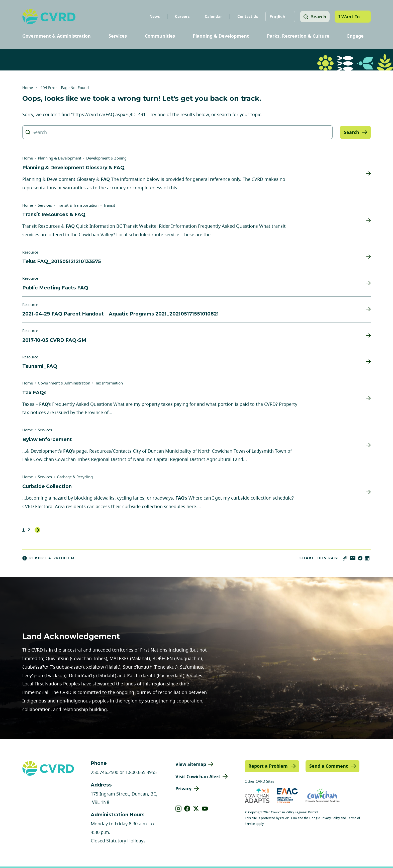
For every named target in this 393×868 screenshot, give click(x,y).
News (154, 16)
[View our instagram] (179, 809)
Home (28, 88)
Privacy (183, 788)
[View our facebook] (187, 809)
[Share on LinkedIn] (367, 558)
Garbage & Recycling (75, 477)
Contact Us (247, 16)
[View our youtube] (205, 809)
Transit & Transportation (78, 205)
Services (118, 36)
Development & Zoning (106, 158)
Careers (181, 16)
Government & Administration (57, 36)
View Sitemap (191, 764)
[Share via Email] (353, 558)
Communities (160, 36)
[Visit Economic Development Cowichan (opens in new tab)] (323, 796)
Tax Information (109, 383)
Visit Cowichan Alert (198, 776)
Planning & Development (221, 36)
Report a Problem (49, 558)
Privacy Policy (330, 818)
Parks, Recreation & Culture (298, 36)
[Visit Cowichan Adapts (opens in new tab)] (257, 796)
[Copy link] (345, 558)
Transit (109, 205)
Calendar (212, 16)
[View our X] (196, 809)
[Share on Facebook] (360, 558)
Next (37, 530)
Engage (355, 36)
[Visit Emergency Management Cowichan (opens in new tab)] (287, 796)
